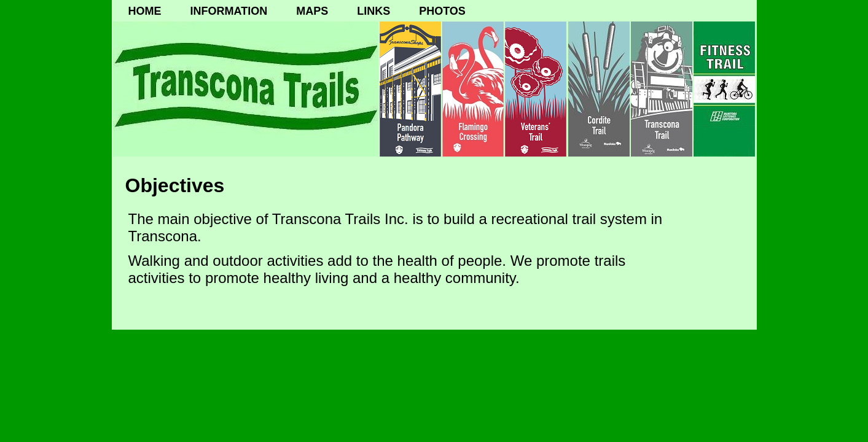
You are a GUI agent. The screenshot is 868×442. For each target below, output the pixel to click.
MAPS (312, 11)
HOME (145, 11)
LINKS (373, 11)
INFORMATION (229, 11)
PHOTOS (442, 11)
